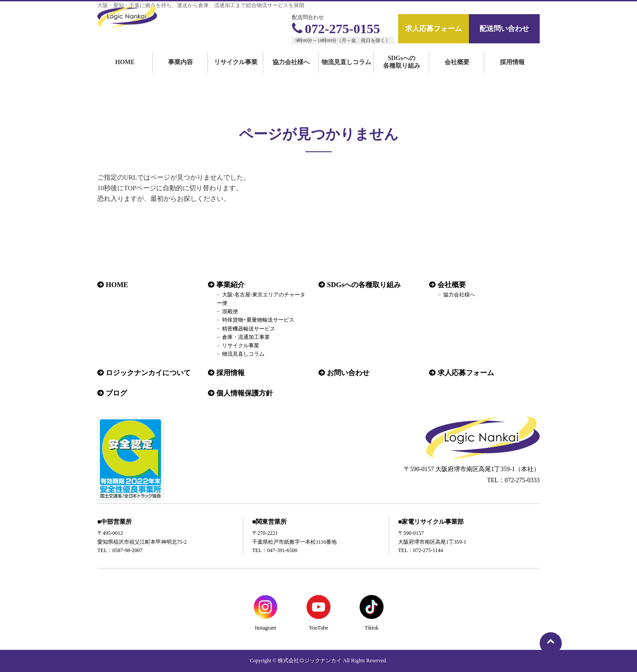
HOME (125, 72)
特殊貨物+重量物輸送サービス (258, 320)
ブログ (116, 393)
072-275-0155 (336, 29)
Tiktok (372, 628)
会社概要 (457, 72)
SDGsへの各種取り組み (402, 72)
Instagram (265, 628)
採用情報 (512, 72)
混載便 (230, 311)
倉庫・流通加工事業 (246, 337)
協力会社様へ (291, 72)
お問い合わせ (348, 373)
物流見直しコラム (346, 72)
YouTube (318, 628)
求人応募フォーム (434, 29)
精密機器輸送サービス (249, 329)
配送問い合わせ (504, 29)
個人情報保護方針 (245, 393)
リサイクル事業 (236, 72)
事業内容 (180, 72)
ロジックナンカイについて (148, 373)
